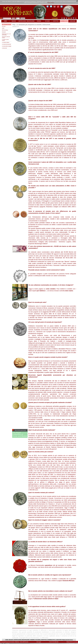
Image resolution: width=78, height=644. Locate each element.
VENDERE (32, 640)
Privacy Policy (51, 3)
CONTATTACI (44, 640)
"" (46, 599)
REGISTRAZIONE (26, 640)
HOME (7, 640)
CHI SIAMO (38, 640)
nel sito (13, 18)
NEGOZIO (11, 640)
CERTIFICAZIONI (17, 640)
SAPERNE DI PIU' (51, 640)
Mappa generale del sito (68, 640)
